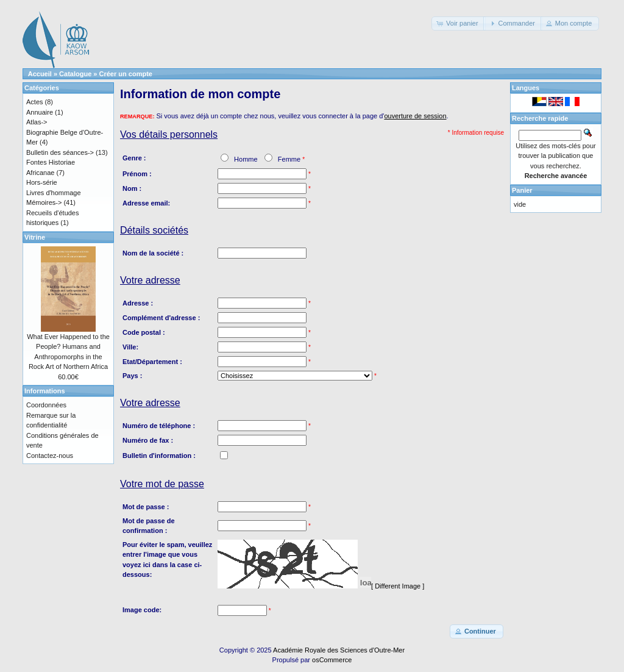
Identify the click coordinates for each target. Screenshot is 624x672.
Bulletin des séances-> (60, 152)
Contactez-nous (50, 456)
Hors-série (42, 182)
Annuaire (40, 112)
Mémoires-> (44, 202)
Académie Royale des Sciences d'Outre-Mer (339, 650)
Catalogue (75, 74)
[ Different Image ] (398, 586)
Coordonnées (46, 405)
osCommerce (332, 660)
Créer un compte (126, 74)
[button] (459, 23)
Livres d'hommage (54, 193)
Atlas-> (37, 122)
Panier (522, 190)
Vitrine (35, 237)
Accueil (40, 74)
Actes (35, 102)
